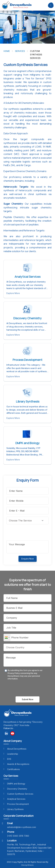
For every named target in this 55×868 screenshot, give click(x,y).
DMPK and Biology (27, 443)
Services (20, 51)
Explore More (13, 293)
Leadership (11, 754)
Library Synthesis (28, 401)
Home (7, 51)
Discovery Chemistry (27, 318)
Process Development (27, 360)
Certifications (12, 769)
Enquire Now (28, 559)
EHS (7, 759)
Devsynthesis (27, 865)
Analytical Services (27, 277)
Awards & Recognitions (16, 764)
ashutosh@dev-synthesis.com (22, 827)
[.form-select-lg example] (27, 521)
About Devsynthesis (15, 749)
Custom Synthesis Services (18, 794)
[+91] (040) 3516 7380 (18, 836)
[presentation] (29, 532)
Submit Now (28, 699)
